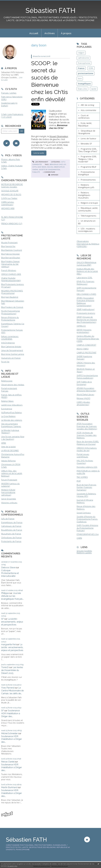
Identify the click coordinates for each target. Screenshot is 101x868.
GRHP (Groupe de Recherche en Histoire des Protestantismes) (87, 320)
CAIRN (79, 538)
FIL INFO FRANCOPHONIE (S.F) (12, 218)
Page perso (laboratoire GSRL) (12, 98)
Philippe (5, 593)
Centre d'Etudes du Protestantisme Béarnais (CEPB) (88, 339)
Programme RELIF (89, 167)
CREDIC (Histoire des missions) (86, 364)
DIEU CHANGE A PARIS (86, 294)
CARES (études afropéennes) (83, 403)
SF (2, 619)
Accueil (34, 33)
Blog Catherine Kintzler (11, 347)
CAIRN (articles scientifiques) (8, 203)
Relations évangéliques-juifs (86, 186)
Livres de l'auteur (89, 138)
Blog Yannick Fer (8, 246)
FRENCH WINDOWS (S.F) (12, 223)
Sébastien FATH (50, 11)
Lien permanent (40, 162)
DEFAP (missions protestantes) (84, 331)
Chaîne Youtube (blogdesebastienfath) (11, 279)
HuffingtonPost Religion (12, 412)
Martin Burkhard (9, 787)
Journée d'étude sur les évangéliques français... (12, 596)
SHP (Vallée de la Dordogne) (84, 383)
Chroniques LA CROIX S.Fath (11, 466)
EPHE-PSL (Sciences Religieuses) (85, 283)
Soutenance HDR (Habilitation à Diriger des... (11, 713)
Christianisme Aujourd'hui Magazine (13, 456)
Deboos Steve (8, 567)
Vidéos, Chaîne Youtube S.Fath (12, 167)
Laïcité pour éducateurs (12, 405)
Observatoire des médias (13, 385)
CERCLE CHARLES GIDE (11, 274)
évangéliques (84, 84)
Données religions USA (87, 467)
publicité (36, 172)
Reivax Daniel (8, 762)
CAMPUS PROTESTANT (86, 353)
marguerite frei (8, 644)
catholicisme (84, 58)
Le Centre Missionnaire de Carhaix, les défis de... (12, 691)
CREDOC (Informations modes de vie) (87, 449)
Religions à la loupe (89, 203)
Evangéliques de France (12, 522)
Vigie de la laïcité (8, 447)
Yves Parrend (8, 688)
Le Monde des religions (12, 420)
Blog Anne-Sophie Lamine (13, 354)
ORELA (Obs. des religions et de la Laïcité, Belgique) (12, 473)
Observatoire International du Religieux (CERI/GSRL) (88, 244)
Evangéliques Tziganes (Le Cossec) (13, 325)
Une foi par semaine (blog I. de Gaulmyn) (13, 438)
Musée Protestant (9, 242)
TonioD (5, 667)
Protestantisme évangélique (86, 173)
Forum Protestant (9, 480)
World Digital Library (85, 394)
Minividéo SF (86, 144)
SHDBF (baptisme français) (84, 358)
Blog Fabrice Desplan (10, 254)
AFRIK (4, 443)
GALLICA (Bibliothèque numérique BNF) (86, 264)
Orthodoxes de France (11, 538)
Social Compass (84, 513)
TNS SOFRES (82, 477)
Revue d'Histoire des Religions (86, 508)
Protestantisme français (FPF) (12, 331)
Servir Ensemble (9, 499)
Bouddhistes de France (12, 530)
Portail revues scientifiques (83, 456)
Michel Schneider (9, 733)
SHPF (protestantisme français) (86, 289)
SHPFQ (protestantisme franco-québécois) (87, 377)
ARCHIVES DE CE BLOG (11, 194)
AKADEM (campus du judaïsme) (10, 485)
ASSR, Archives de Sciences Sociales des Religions (87, 435)
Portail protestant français (9, 390)
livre (80, 78)
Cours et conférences (84, 117)
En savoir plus (12, 866)
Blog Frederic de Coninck (12, 307)
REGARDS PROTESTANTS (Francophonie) (12, 292)
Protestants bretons (86, 313)
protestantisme (86, 73)
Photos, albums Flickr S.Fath (11, 161)
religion (81, 53)
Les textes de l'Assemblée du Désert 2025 (12, 670)
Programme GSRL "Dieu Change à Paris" (88, 150)
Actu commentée (88, 110)
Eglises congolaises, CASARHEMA (10, 338)
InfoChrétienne (8, 343)
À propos (66, 33)
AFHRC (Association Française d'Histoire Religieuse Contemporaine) (85, 302)
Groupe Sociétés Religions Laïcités (84, 552)
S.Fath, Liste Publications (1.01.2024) (12, 116)
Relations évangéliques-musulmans (84, 195)
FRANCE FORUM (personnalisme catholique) (8, 492)
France (81, 68)
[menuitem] (34, 33)
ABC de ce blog (87, 105)
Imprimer (53, 175)
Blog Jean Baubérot (10, 297)
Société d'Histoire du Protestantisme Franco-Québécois (87, 519)
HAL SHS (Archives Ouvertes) (85, 462)
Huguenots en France (11, 358)
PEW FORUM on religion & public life (88, 472)
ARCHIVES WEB (8, 208)
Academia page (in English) (9, 104)
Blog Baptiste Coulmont (12, 250)
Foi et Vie (5, 362)
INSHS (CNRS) (83, 349)
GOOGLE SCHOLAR (10, 191)
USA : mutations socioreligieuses (87, 230)
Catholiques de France (11, 526)
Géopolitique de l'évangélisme (87, 132)
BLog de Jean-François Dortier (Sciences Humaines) (86, 487)
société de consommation (49, 170)
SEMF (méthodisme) (86, 309)
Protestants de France (11, 541)
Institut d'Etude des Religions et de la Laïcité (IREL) (87, 271)
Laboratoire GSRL (84, 278)
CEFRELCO (81, 326)
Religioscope (7, 381)
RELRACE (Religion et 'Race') (86, 370)
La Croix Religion (8, 416)
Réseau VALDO (83, 398)
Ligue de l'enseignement (12, 350)
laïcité (94, 89)
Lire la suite (39, 153)
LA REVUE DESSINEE (10, 450)
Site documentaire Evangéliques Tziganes (11, 425)
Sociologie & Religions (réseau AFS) (86, 495)
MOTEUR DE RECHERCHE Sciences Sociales (12, 186)
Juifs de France (8, 519)
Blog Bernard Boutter (11, 258)
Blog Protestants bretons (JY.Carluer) (12, 286)
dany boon (42, 167)
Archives (50, 33)
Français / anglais (9, 93)
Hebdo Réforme (8, 461)
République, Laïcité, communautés (88, 209)
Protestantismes (88, 180)
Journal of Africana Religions (85, 501)
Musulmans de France (11, 534)
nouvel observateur (56, 167)
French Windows (9, 270)
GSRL (91, 68)
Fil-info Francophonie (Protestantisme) (11, 312)
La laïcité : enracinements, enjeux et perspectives (12, 622)
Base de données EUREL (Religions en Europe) (88, 443)
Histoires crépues (9, 503)
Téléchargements (89, 216)
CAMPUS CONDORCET (86, 345)
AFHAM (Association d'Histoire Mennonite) (86, 389)
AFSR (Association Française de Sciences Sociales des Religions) (87, 426)
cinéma (35, 170)
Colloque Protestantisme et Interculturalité (10, 573)
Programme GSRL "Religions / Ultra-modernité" (87, 159)
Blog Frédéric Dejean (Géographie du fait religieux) (10, 264)
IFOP (79, 481)
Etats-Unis (83, 89)
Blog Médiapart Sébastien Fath (13, 302)
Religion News (7, 401)
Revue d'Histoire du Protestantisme (10, 319)
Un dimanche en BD (87, 222)
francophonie (84, 63)
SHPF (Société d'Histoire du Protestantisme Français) (87, 528)
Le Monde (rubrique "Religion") (10, 432)
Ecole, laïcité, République (85, 124)
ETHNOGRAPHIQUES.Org (88, 534)
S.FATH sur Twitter (9, 198)
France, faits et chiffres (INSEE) (11, 396)
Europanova (7, 409)
